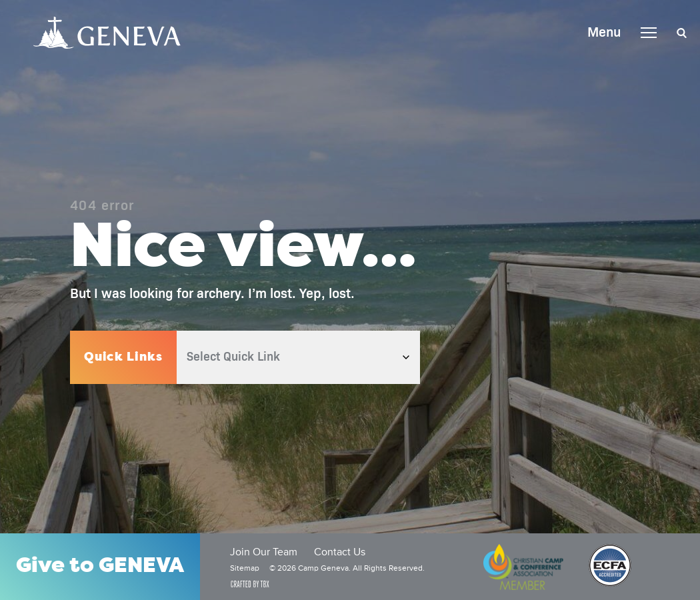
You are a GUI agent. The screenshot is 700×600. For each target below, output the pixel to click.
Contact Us (340, 553)
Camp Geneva (107, 33)
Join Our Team (264, 553)
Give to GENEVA (100, 567)
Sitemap (245, 569)
